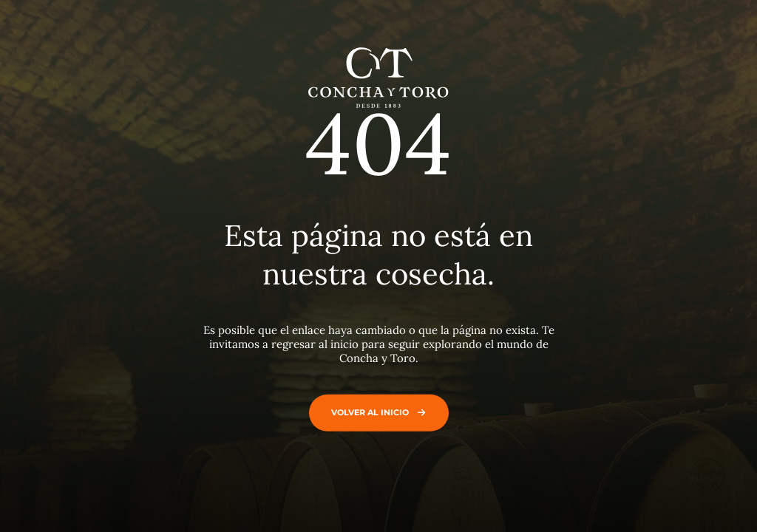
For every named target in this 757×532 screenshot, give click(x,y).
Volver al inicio (375, 412)
